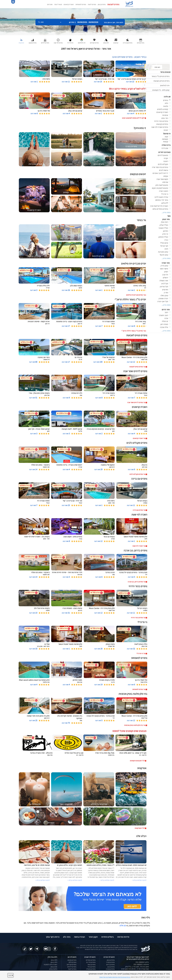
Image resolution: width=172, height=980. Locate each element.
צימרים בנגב (111, 967)
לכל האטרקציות (140, 828)
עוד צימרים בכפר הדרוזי (138, 618)
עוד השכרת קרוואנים (139, 438)
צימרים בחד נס (91, 962)
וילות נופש (54, 960)
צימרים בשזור (91, 965)
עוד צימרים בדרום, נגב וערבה (137, 582)
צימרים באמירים (91, 960)
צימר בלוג (67, 937)
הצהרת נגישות (79, 937)
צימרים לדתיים (72, 967)
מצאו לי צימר (58, 4)
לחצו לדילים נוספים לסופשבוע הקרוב (133, 118)
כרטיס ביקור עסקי (53, 937)
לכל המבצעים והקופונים (137, 761)
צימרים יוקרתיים (72, 965)
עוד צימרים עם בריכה (139, 510)
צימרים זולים (73, 962)
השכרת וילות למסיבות (50, 965)
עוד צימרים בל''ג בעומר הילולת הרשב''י (133, 331)
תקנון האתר (93, 937)
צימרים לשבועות (113, 4)
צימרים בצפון (102, 4)
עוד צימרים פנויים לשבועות (137, 367)
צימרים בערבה (110, 969)
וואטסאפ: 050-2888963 (141, 964)
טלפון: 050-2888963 (142, 962)
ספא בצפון (54, 967)
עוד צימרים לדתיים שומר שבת (136, 402)
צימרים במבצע (72, 960)
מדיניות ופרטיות (123, 937)
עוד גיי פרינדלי (141, 653)
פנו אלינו (123, 925)
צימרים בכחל (92, 967)
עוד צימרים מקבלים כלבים (137, 474)
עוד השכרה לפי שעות (139, 546)
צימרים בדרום (110, 965)
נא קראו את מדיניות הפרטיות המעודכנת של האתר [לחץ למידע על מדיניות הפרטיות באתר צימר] (115, 977)
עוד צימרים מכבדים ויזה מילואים (136, 295)
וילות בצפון (54, 962)
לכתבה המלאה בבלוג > (42, 880)
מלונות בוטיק (53, 969)
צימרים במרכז (110, 962)
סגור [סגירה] (11, 975)
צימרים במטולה (91, 969)
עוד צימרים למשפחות (139, 689)
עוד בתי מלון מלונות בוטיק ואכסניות (135, 725)
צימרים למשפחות (81, 4)
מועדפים (50, 4)
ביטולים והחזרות (107, 937)
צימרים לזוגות (92, 4)
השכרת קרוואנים (69, 4)
